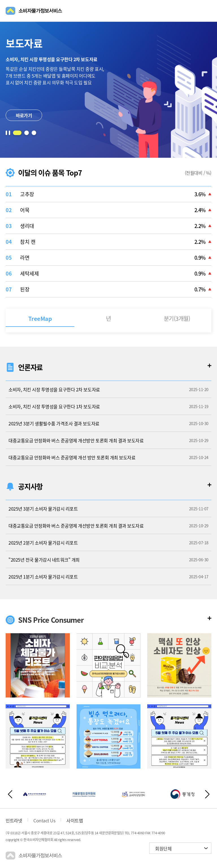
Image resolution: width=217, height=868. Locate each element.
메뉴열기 (208, 11)
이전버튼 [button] (10, 794)
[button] (17, 133)
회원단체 (163, 848)
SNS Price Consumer (51, 620)
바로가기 (24, 115)
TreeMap (40, 318)
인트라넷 (14, 820)
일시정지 (8, 133)
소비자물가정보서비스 (34, 11)
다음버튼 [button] (207, 794)
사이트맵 (75, 820)
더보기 (209, 366)
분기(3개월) (177, 318)
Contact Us (44, 820)
